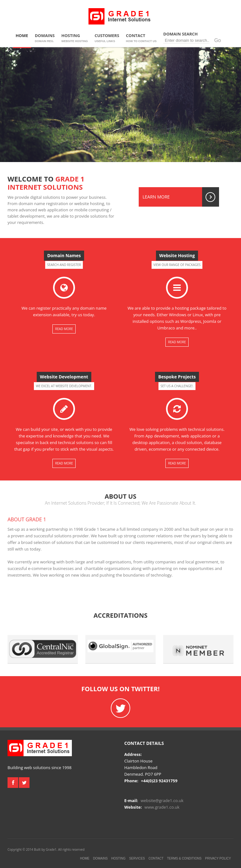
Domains (45, 38)
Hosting (75, 38)
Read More (64, 329)
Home (22, 38)
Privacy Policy (218, 858)
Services (137, 858)
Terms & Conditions (184, 858)
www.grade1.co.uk (162, 807)
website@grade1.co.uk (162, 800)
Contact (141, 38)
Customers (107, 38)
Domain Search (194, 37)
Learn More (181, 197)
